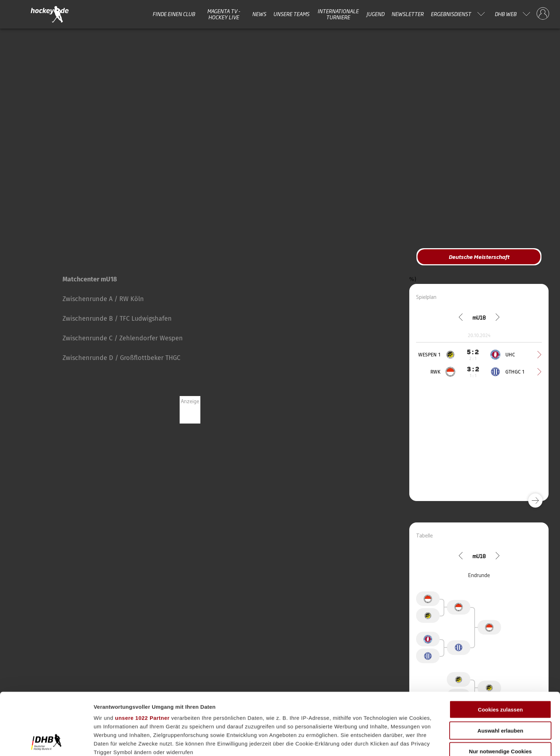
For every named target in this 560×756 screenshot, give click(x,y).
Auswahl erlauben (500, 672)
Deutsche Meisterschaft (479, 257)
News (259, 14)
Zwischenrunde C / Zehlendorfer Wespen (123, 338)
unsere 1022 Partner (142, 660)
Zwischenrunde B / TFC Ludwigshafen (117, 319)
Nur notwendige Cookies (500, 693)
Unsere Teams (291, 14)
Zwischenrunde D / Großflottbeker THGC (121, 358)
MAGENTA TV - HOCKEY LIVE (224, 14)
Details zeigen (380, 742)
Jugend (375, 14)
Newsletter (407, 14)
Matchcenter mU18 (90, 279)
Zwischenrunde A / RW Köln (103, 299)
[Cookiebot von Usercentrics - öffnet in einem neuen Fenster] (46, 742)
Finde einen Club (174, 14)
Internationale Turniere (338, 14)
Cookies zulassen (500, 652)
